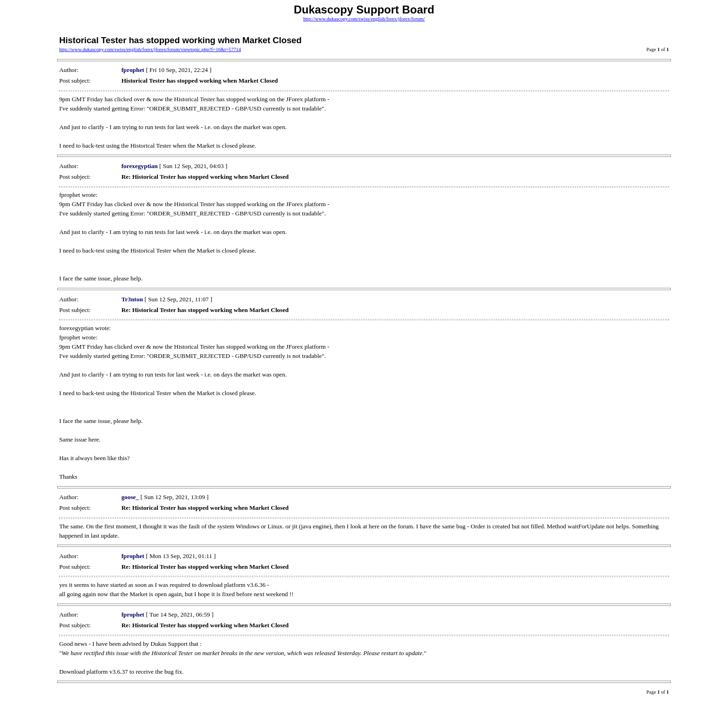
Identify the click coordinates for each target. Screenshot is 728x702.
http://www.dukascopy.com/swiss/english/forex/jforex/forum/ (364, 19)
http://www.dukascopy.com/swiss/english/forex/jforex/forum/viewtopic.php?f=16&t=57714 (150, 49)
